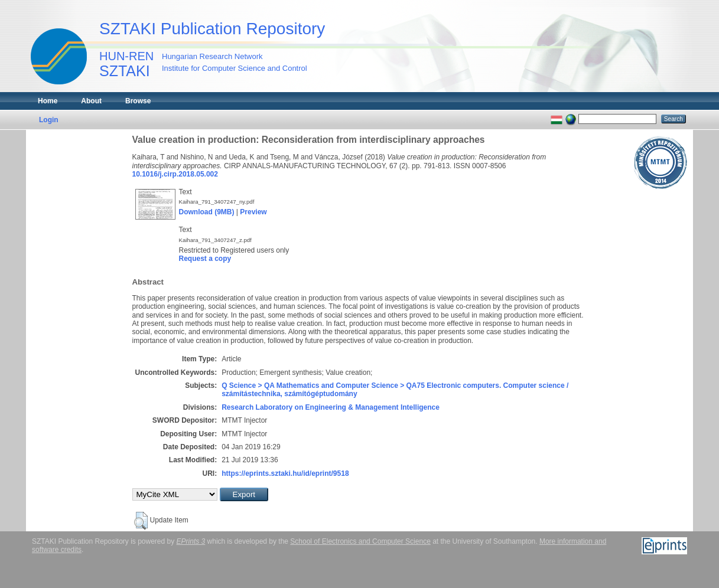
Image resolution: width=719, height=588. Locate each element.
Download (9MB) (207, 212)
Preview (253, 212)
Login (49, 120)
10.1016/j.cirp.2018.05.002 (175, 174)
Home (48, 101)
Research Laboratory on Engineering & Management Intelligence (331, 407)
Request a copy (205, 259)
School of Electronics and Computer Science (360, 541)
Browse (138, 101)
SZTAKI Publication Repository (212, 29)
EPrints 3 (191, 541)
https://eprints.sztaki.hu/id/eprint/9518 (285, 473)
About (91, 101)
